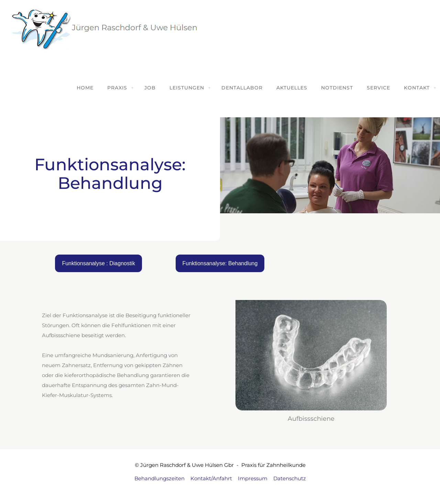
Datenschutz (290, 478)
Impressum (253, 478)
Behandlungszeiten (159, 478)
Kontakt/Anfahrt (211, 478)
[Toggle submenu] (132, 88)
